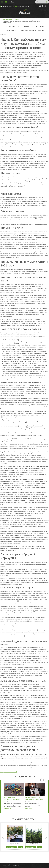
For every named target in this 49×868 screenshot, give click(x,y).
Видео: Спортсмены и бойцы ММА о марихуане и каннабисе (34, 799)
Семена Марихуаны (7, 20)
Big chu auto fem (15, 844)
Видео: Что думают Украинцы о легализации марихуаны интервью (13, 799)
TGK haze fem (34, 844)
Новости (16, 20)
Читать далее (8, 808)
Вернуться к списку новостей (9, 772)
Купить (20, 847)
